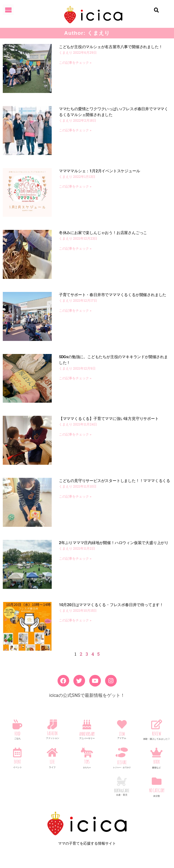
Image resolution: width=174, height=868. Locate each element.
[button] (8, 10)
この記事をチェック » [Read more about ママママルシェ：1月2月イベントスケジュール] (75, 186)
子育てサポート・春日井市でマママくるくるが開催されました (113, 295)
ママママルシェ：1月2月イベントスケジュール (100, 171)
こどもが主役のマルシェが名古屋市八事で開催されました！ (111, 47)
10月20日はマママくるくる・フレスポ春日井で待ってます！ (111, 605)
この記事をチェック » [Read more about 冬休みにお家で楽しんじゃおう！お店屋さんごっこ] (75, 249)
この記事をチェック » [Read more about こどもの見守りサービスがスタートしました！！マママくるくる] (75, 496)
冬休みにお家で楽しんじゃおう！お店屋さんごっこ (103, 233)
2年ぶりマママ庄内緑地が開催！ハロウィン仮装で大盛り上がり (114, 543)
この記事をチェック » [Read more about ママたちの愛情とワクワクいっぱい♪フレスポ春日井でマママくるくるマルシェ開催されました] (75, 130)
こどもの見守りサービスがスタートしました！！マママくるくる (115, 481)
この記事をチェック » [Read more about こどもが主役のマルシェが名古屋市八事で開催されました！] (75, 63)
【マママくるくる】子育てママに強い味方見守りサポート (109, 419)
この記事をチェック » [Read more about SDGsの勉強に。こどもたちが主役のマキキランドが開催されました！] (75, 378)
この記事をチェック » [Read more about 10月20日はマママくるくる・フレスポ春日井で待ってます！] (75, 620)
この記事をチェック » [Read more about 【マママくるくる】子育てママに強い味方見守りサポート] (75, 434)
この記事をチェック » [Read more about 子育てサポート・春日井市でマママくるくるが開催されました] (75, 311)
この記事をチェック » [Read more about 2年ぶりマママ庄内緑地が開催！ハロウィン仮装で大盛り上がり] (75, 559)
